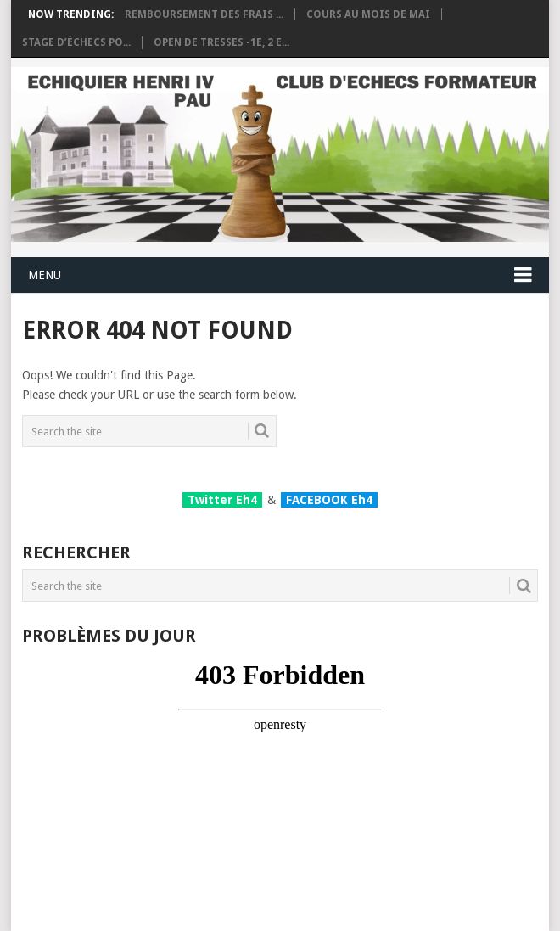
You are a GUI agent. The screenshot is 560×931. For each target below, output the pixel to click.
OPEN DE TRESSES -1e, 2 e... (221, 42)
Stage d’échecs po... (76, 42)
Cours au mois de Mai (368, 14)
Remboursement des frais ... (204, 14)
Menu (45, 275)
